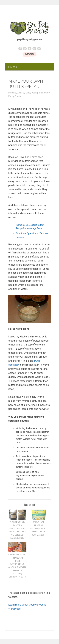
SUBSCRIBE (29, 54)
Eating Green (15, 96)
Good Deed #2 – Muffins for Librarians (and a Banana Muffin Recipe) (17, 564)
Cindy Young (32, 93)
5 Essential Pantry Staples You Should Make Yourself (17, 528)
